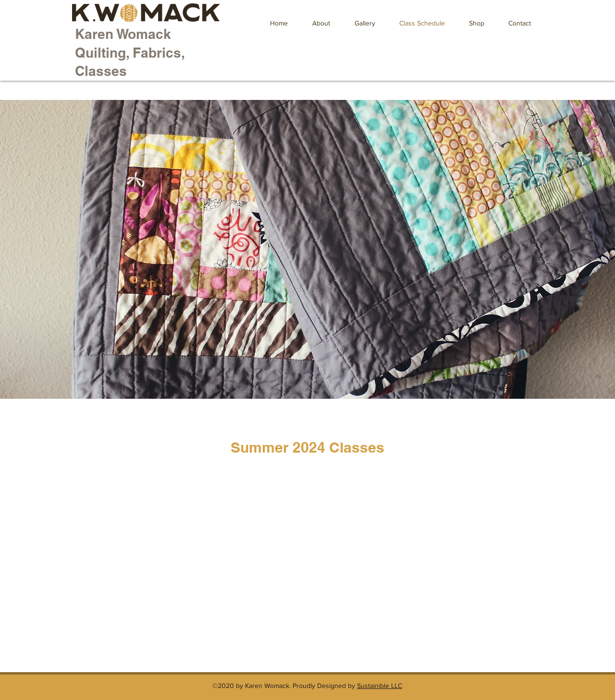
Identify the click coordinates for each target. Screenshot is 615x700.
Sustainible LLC (380, 686)
